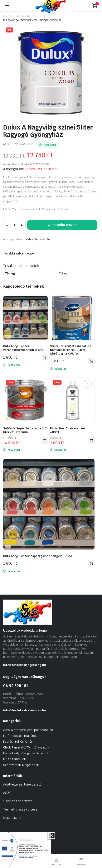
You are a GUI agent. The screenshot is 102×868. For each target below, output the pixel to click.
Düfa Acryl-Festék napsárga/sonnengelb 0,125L (38, 556)
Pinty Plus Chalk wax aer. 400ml (68, 430)
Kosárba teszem (65, 225)
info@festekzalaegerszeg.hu (25, 665)
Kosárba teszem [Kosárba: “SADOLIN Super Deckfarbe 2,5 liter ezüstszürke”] (45, 441)
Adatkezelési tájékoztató (22, 784)
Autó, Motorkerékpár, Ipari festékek (28, 730)
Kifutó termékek (14, 759)
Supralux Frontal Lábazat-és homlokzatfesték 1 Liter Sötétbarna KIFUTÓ (71, 350)
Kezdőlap (9, 16)
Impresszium (13, 818)
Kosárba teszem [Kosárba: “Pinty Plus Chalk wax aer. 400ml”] (91, 441)
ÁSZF (7, 793)
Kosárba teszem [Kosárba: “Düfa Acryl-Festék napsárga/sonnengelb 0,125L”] (91, 563)
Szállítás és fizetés (18, 801)
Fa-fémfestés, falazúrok (20, 736)
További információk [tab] (19, 253)
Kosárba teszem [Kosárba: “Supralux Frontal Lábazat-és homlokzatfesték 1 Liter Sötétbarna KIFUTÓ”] (91, 361)
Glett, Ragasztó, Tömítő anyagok (26, 747)
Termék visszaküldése (20, 809)
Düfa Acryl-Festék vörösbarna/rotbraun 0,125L (23, 348)
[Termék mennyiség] (14, 225)
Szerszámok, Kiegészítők (21, 765)
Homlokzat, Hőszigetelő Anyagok (26, 753)
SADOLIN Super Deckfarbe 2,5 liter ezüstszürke (25, 430)
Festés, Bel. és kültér (30, 16)
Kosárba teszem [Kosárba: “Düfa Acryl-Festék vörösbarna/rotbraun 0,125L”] (45, 357)
